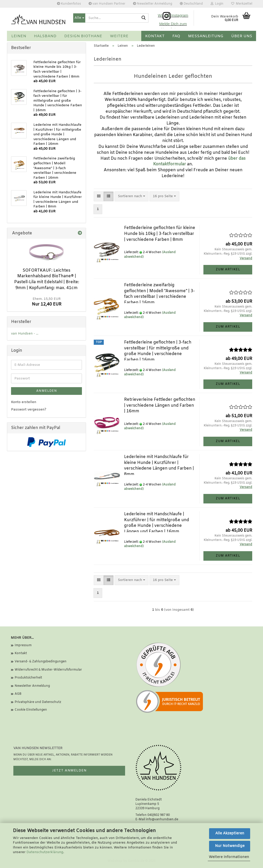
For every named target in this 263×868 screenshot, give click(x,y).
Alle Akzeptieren (230, 833)
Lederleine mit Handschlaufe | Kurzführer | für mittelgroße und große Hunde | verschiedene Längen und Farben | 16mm (157, 523)
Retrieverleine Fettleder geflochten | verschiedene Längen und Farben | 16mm (160, 406)
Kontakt (155, 36)
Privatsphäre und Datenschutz (38, 702)
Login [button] (217, 4)
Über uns (242, 36)
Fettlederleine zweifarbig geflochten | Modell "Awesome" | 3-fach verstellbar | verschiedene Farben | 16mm (159, 294)
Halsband (45, 36)
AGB (18, 694)
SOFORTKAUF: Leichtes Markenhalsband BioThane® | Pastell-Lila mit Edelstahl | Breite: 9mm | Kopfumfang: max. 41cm (47, 279)
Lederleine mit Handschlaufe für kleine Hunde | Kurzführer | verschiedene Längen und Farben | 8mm (159, 466)
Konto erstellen (24, 402)
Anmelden (47, 391)
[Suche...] (79, 18)
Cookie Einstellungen (31, 710)
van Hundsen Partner (107, 4)
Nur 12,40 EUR (47, 302)
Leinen (19, 36)
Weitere (119, 36)
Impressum (23, 645)
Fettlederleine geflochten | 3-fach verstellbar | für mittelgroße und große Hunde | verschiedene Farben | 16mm (158, 351)
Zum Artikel (228, 270)
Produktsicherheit (28, 678)
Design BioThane (83, 36)
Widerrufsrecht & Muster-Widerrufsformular (48, 670)
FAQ (176, 36)
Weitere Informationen (229, 857)
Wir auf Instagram (173, 15)
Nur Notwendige (230, 846)
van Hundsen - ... (25, 334)
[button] (191, 4)
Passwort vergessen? (29, 410)
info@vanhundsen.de (162, 819)
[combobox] (131, 197)
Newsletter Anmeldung (153, 4)
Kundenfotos (69, 4)
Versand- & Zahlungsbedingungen (41, 662)
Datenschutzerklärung (45, 852)
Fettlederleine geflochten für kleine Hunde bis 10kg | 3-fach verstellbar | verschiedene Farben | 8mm (160, 234)
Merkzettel (242, 4)
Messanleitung (206, 36)
